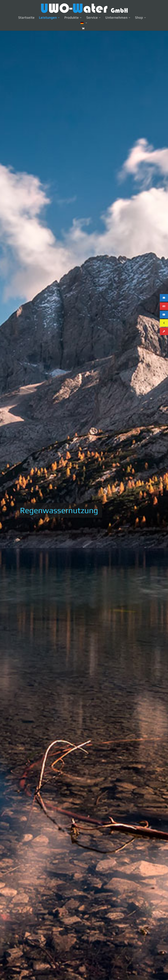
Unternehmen (116, 18)
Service (92, 18)
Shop (139, 18)
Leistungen (48, 18)
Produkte (72, 18)
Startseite (26, 18)
